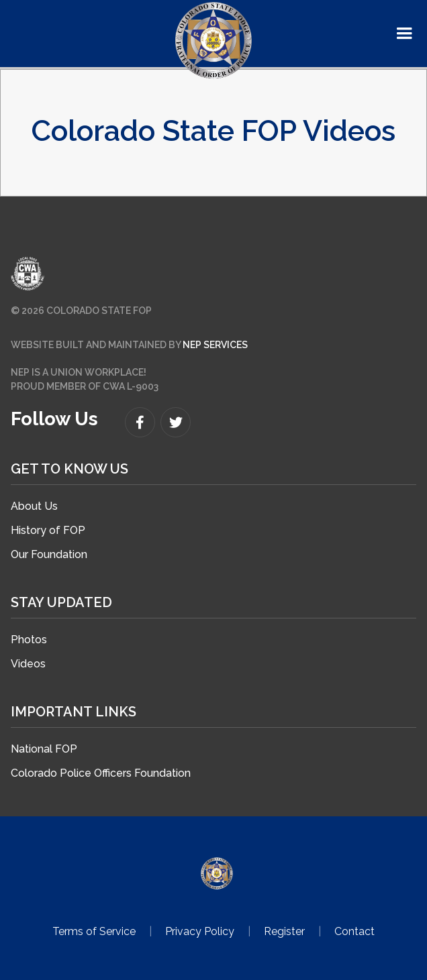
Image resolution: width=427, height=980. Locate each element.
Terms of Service (94, 931)
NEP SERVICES (215, 345)
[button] (404, 34)
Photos (29, 640)
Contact (354, 931)
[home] (213, 40)
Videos (28, 664)
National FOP (44, 749)
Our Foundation (49, 554)
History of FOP (48, 530)
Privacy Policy (200, 931)
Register (284, 931)
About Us (34, 506)
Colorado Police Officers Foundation (101, 773)
